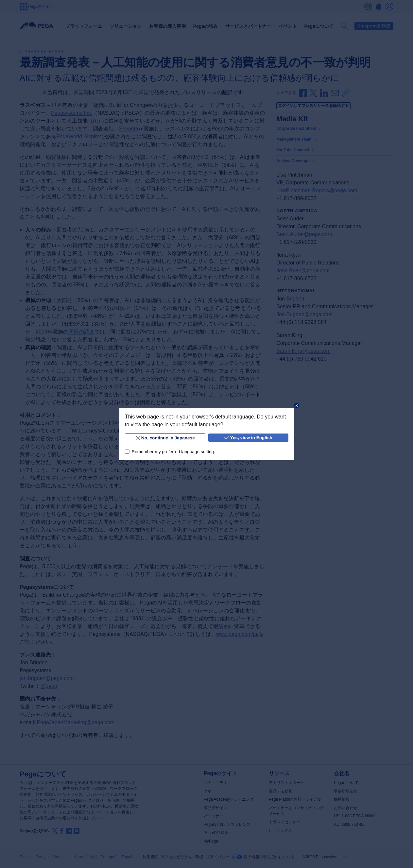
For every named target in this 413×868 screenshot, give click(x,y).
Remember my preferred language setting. (173, 451)
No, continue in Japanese (165, 438)
